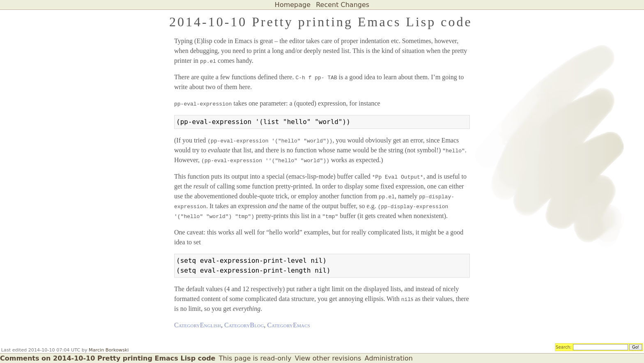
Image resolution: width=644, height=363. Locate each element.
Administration (389, 358)
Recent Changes (343, 5)
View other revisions (328, 358)
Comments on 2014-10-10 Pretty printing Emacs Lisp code (108, 358)
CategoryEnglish (198, 325)
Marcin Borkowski (109, 350)
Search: (564, 347)
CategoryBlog (244, 325)
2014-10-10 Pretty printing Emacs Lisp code (321, 22)
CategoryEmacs (289, 325)
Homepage (293, 5)
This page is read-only (255, 358)
